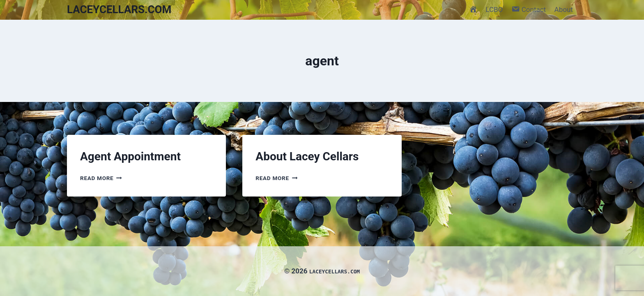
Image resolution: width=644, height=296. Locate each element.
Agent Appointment (130, 156)
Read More (101, 178)
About (564, 9)
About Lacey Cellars (307, 156)
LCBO (494, 9)
